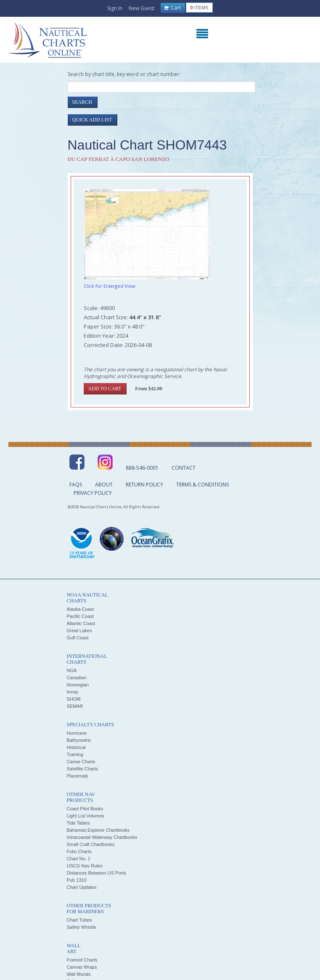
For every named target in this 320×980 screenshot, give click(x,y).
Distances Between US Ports (97, 873)
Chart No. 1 (79, 859)
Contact (184, 468)
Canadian (77, 678)
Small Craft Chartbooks (91, 844)
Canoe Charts (81, 762)
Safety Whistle (82, 927)
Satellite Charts (83, 769)
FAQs (76, 485)
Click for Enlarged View (110, 286)
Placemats (78, 776)
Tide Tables (79, 823)
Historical (76, 747)
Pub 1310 (77, 880)
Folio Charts (79, 851)
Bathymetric (79, 740)
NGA (72, 670)
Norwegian (78, 685)
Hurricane (77, 733)
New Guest (141, 8)
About (104, 485)
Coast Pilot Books (85, 809)
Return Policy (144, 485)
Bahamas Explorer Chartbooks (98, 830)
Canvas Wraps (82, 967)
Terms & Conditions (202, 485)
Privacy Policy (93, 493)
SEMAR (75, 706)
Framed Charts (82, 960)
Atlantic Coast (81, 623)
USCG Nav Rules (85, 866)
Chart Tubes (79, 920)
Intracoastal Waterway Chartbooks (102, 837)
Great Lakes (79, 631)
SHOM (74, 699)
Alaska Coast (81, 609)
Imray (73, 692)
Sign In (115, 8)
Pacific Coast (80, 616)
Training (75, 754)
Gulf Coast (78, 638)
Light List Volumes (86, 816)
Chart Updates (82, 887)
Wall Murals (79, 974)
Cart (172, 8)
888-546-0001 (142, 468)
